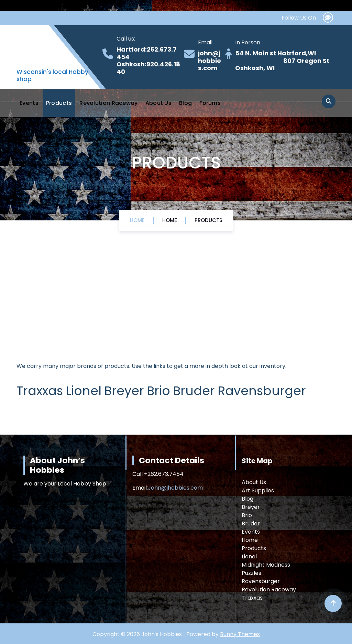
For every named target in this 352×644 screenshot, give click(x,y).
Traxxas (252, 598)
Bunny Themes (240, 634)
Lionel (249, 556)
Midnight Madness (266, 565)
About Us (158, 103)
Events (29, 103)
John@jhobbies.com (175, 488)
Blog (185, 103)
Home (137, 220)
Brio (247, 515)
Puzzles (251, 573)
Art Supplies (258, 490)
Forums (210, 103)
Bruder (251, 523)
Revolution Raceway (108, 103)
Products (59, 103)
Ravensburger (261, 581)
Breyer (251, 507)
